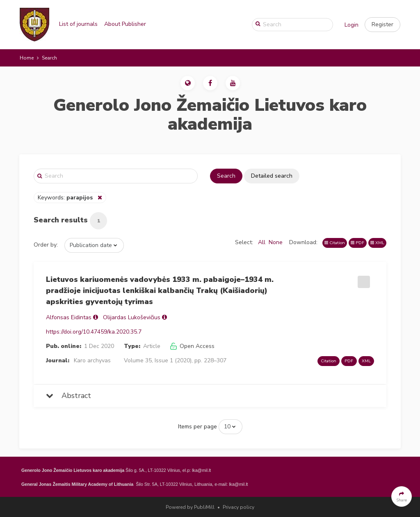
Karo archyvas (92, 360)
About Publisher (125, 24)
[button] (382, 25)
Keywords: (66, 198)
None (276, 242)
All (262, 242)
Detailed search (272, 176)
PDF (357, 243)
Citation (335, 243)
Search (226, 176)
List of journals (78, 24)
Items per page (197, 427)
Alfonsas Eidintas (69, 317)
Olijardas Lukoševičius (132, 317)
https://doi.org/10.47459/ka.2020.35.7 (94, 332)
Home (27, 58)
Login (352, 25)
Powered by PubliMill (190, 507)
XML (377, 243)
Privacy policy (239, 507)
